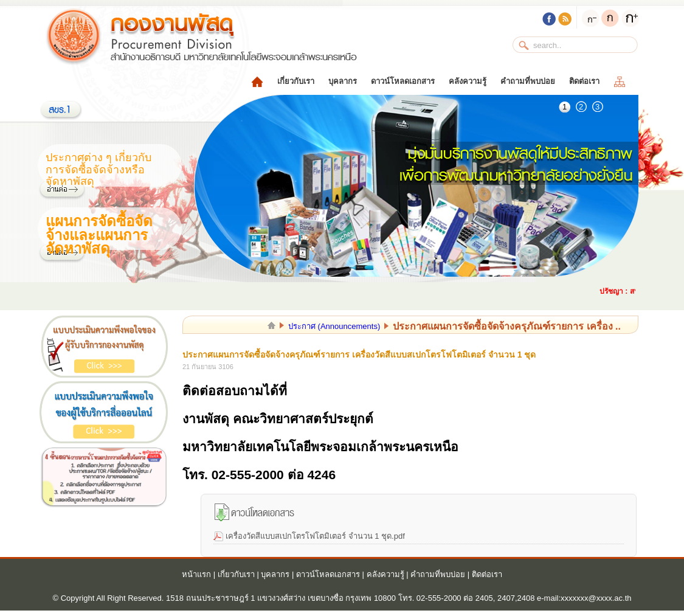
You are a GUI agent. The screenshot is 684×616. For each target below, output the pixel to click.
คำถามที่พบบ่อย (528, 81)
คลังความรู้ (468, 81)
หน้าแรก (196, 574)
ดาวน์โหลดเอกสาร (403, 81)
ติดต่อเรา (584, 81)
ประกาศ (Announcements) (334, 326)
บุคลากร (343, 81)
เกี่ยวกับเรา (296, 81)
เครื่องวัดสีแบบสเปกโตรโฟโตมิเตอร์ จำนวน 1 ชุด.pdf (315, 536)
